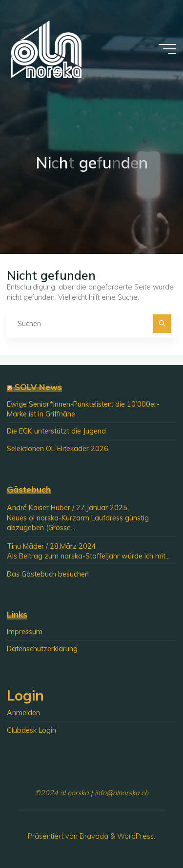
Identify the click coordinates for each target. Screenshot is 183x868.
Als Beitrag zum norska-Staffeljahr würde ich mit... (88, 556)
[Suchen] (162, 323)
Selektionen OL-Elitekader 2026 (58, 449)
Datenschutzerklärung (42, 649)
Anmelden (23, 713)
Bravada (93, 836)
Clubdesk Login (31, 730)
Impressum (25, 632)
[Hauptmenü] (167, 49)
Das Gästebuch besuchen (48, 574)
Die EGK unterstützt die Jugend (56, 431)
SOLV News (38, 387)
